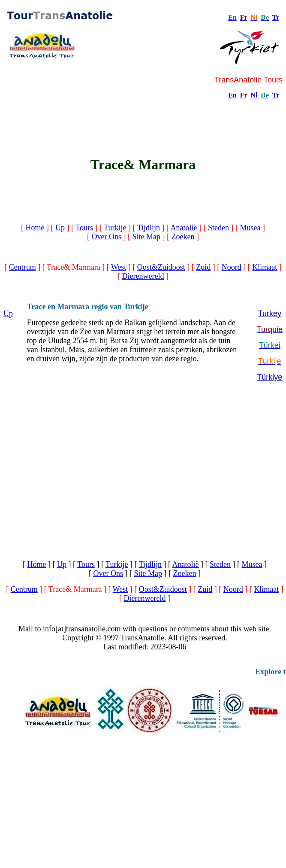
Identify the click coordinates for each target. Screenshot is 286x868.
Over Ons (107, 237)
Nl (254, 95)
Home (35, 228)
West (119, 267)
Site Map (147, 237)
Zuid (203, 267)
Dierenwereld (143, 276)
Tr (276, 17)
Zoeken (183, 237)
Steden (218, 228)
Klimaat (265, 267)
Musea (250, 228)
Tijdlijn (149, 228)
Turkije (115, 228)
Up (60, 228)
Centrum (23, 267)
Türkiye (269, 377)
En (232, 95)
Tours (84, 228)
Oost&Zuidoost (161, 267)
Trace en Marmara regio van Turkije (88, 307)
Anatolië (184, 228)
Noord (232, 267)
